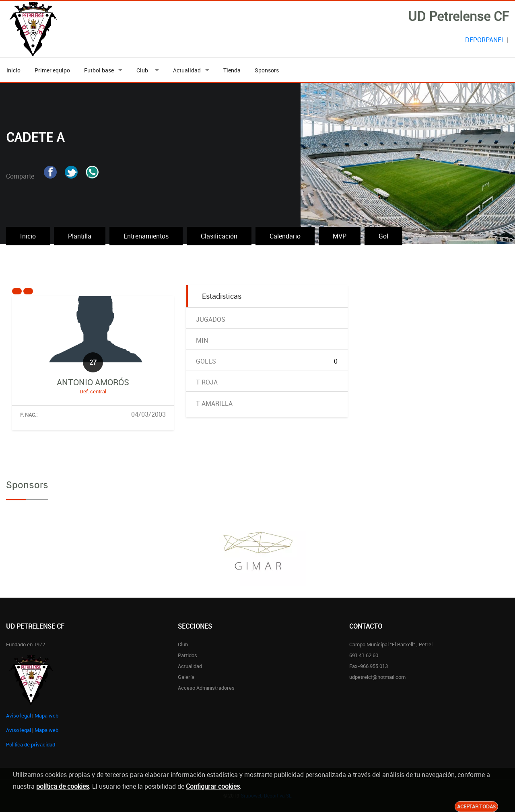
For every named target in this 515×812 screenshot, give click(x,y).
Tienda (232, 70)
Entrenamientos (146, 236)
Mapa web (46, 715)
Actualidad (187, 70)
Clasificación (219, 236)
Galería (186, 677)
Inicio (13, 70)
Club (143, 70)
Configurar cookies (213, 786)
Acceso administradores (206, 688)
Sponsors (267, 70)
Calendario (285, 236)
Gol (383, 236)
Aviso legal (19, 715)
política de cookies (63, 786)
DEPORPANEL (485, 40)
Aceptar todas (476, 806)
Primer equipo (52, 70)
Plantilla (80, 236)
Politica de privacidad (31, 744)
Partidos (187, 655)
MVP (340, 236)
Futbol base (99, 70)
